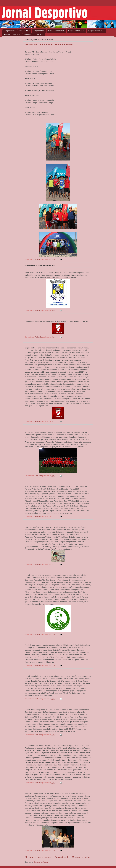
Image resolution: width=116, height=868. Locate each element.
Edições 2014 (24, 31)
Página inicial (61, 857)
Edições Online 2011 (76, 31)
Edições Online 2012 (56, 31)
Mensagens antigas (82, 857)
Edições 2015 (10, 31)
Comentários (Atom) (41, 862)
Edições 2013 (39, 31)
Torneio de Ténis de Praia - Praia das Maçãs (49, 45)
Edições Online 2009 (12, 35)
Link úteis (40, 35)
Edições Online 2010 (96, 31)
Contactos (28, 35)
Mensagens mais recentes (38, 857)
